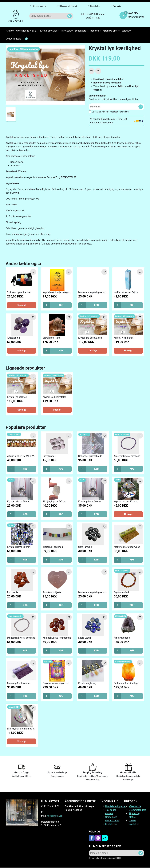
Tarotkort (67, 31)
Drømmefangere (138, 810)
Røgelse (96, 31)
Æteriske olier (111, 31)
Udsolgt (22, 305)
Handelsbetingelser (115, 806)
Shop (10, 31)
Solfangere (82, 31)
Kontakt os (111, 824)
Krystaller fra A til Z (27, 31)
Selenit (126, 31)
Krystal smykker (50, 31)
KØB (61, 305)
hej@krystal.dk (55, 816)
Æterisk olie (135, 806)
